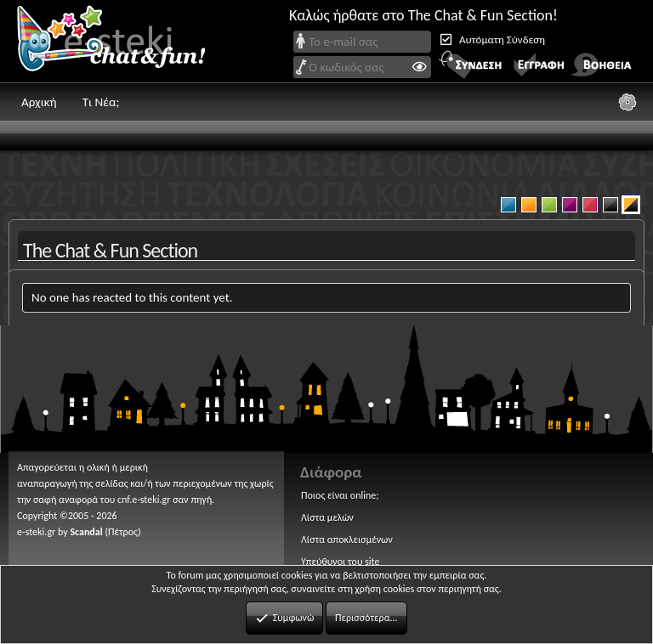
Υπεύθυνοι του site (340, 562)
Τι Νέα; (101, 102)
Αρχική (39, 102)
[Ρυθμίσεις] (627, 102)
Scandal (86, 532)
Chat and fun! (123, 41)
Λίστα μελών (327, 517)
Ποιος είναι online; (340, 495)
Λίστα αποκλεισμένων (347, 539)
